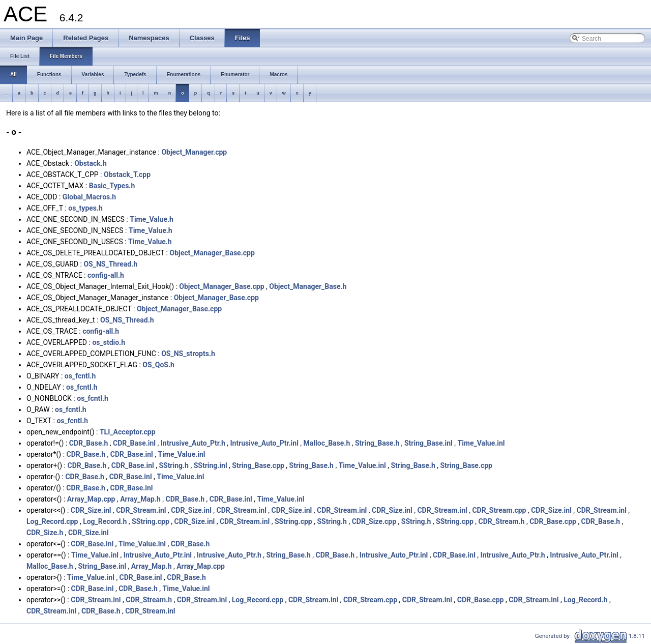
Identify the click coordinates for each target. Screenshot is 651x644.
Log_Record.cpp (52, 521)
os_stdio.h (109, 342)
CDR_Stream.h (502, 521)
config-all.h (106, 275)
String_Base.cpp (258, 465)
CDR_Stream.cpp (499, 510)
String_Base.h (377, 443)
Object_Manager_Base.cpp (212, 253)
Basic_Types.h (112, 186)
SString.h (174, 465)
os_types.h (85, 208)
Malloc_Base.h (327, 443)
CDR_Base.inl (134, 443)
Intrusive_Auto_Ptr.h (193, 443)
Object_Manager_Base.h (308, 286)
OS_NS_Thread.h (110, 264)
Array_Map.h (140, 499)
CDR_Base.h (89, 443)
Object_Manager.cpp (194, 152)
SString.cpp (151, 521)
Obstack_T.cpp (127, 174)
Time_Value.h (152, 219)
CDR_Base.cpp (553, 521)
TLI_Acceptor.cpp (128, 432)
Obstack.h (91, 163)
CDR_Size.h (45, 533)
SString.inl (211, 465)
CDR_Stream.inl (141, 510)
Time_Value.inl (481, 443)
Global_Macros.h (89, 197)
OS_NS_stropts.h (188, 354)
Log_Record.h (105, 521)
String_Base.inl (428, 443)
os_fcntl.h (80, 376)
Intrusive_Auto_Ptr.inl (264, 443)
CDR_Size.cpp (374, 521)
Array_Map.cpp (91, 499)
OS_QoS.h (158, 365)
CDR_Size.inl (91, 510)
